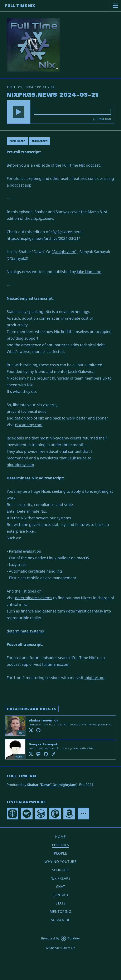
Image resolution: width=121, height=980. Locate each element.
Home (61, 837)
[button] (19, 112)
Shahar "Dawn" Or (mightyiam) (52, 785)
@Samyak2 (17, 258)
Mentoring (60, 912)
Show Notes (17, 141)
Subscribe (60, 920)
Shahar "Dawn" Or (43, 720)
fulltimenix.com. (56, 664)
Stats (60, 903)
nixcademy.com (29, 425)
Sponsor (60, 870)
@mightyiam (64, 252)
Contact (61, 895)
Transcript (39, 141)
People (61, 853)
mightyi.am (95, 678)
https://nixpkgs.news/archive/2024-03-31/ (43, 238)
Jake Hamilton (89, 272)
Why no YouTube (61, 862)
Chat (60, 887)
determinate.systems (34, 598)
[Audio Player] (60, 112)
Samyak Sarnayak (43, 744)
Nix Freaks (60, 878)
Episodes (60, 845)
